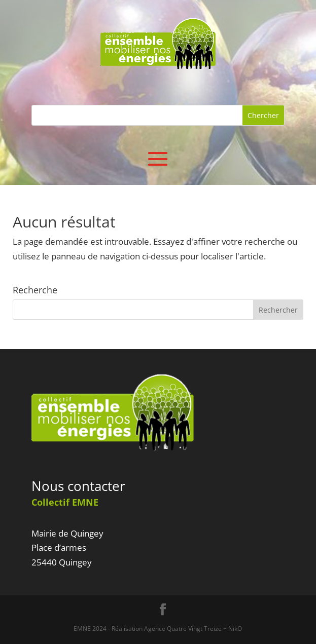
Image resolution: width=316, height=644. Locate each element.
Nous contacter (78, 486)
